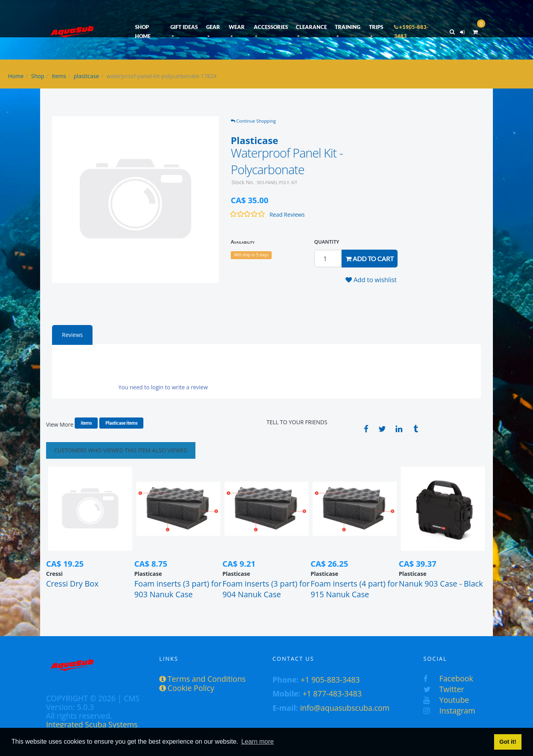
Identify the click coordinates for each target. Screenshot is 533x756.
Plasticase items (121, 423)
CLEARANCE (311, 27)
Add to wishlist (371, 280)
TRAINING (348, 27)
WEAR (237, 27)
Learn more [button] (257, 742)
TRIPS (376, 27)
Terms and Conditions (202, 679)
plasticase (86, 76)
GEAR (213, 27)
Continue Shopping (253, 121)
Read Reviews (287, 214)
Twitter (444, 689)
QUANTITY (327, 242)
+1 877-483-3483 (332, 693)
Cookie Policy (187, 688)
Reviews (72, 335)
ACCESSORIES (271, 27)
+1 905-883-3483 (330, 680)
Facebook (448, 678)
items (59, 76)
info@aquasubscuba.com (345, 708)
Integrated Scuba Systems (92, 724)
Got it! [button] (508, 742)
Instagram (449, 711)
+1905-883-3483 (411, 32)
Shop (38, 76)
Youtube (446, 700)
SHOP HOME (143, 32)
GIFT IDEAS (184, 27)
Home (16, 76)
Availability (243, 242)
